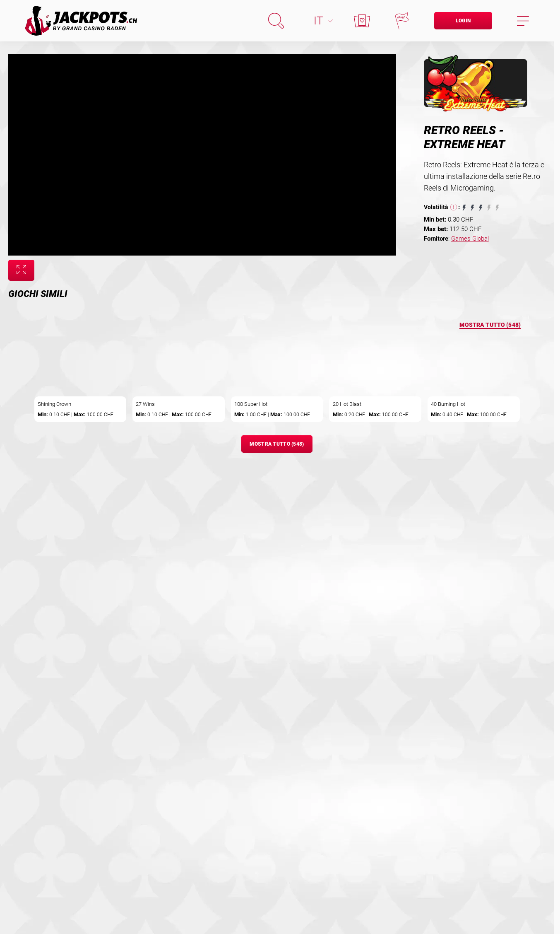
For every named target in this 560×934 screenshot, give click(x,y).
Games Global (470, 239)
